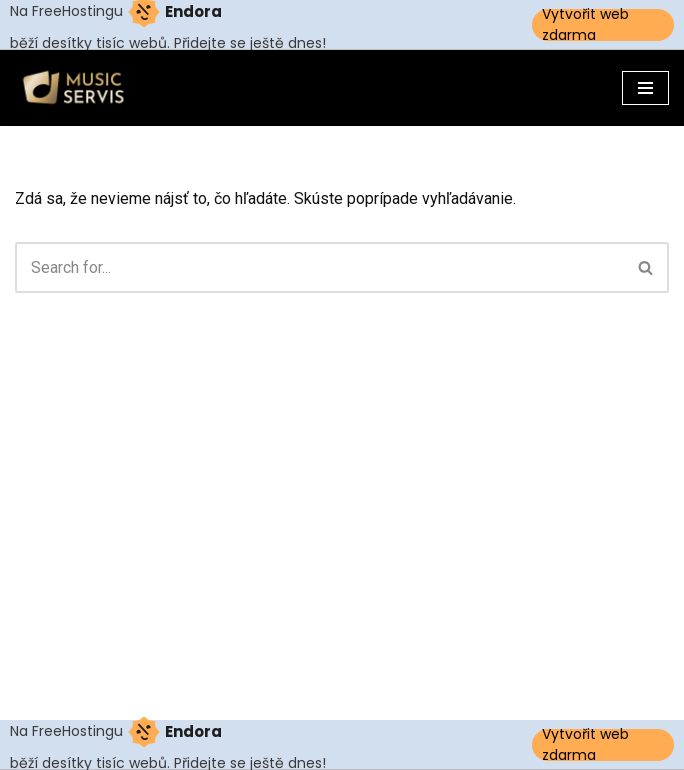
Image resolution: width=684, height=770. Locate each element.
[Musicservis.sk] (80, 88)
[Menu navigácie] (645, 88)
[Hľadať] (319, 267)
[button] (645, 267)
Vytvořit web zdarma (585, 25)
